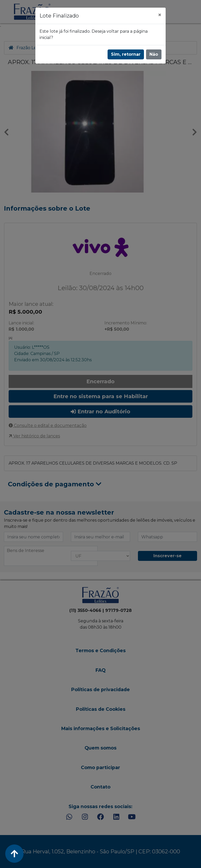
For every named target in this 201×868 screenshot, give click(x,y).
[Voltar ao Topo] (14, 854)
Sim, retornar (126, 54)
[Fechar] (160, 15)
